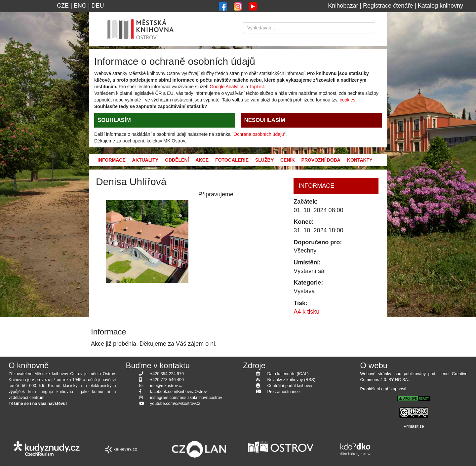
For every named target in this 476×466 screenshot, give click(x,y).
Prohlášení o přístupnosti (383, 389)
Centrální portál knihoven (291, 386)
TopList (257, 87)
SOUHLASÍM (114, 120)
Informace (112, 160)
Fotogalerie (232, 160)
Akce (202, 160)
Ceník (288, 160)
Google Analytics (227, 87)
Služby (264, 160)
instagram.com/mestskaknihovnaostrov (186, 398)
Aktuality (145, 160)
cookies (348, 100)
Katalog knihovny (440, 6)
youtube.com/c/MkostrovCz (175, 404)
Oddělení (177, 160)
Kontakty (360, 160)
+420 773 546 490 (167, 380)
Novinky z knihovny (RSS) (292, 380)
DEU (98, 6)
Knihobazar (343, 6)
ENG (80, 6)
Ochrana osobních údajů (259, 134)
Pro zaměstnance (284, 392)
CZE (63, 6)
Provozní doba (321, 160)
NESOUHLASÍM (265, 120)
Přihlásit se (414, 426)
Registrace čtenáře (388, 6)
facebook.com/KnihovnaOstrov (178, 392)
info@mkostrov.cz (166, 386)
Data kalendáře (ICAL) (288, 374)
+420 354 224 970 (167, 374)
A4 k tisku (306, 312)
